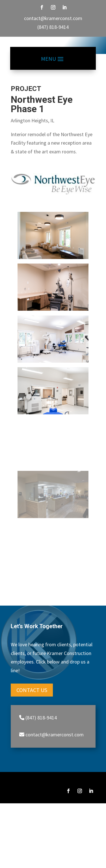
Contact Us (32, 699)
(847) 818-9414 (53, 27)
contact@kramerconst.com (53, 18)
